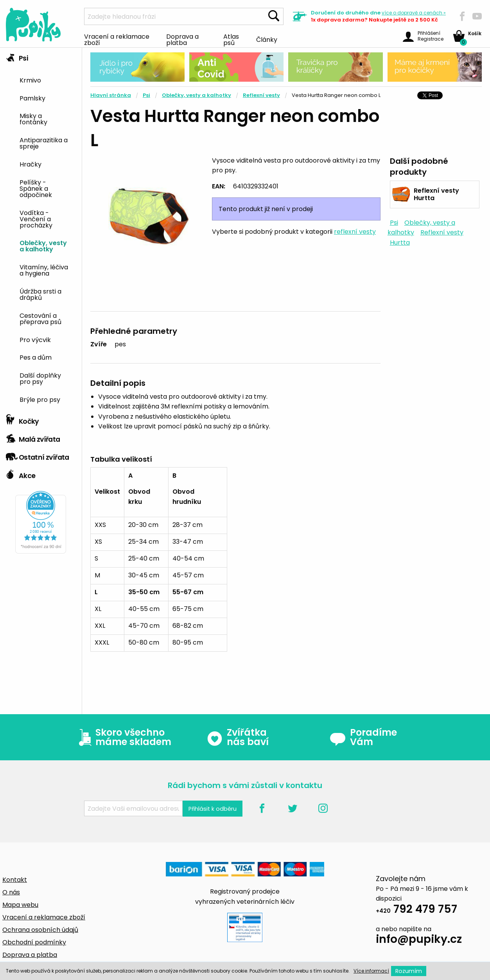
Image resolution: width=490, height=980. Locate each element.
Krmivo (30, 80)
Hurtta (400, 243)
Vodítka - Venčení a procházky (36, 219)
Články (267, 39)
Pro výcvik (35, 339)
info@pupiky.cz (419, 940)
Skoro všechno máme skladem (123, 737)
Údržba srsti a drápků (40, 294)
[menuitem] (48, 80)
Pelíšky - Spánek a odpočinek (36, 188)
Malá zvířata (33, 437)
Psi (17, 56)
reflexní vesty (355, 232)
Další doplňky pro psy (40, 378)
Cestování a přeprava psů (40, 318)
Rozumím (409, 971)
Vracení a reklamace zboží (117, 39)
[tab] (41, 229)
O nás (11, 892)
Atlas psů (231, 39)
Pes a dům (36, 357)
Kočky (22, 419)
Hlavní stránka (111, 95)
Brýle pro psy (40, 399)
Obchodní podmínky (34, 942)
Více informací (371, 971)
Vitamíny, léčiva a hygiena (44, 270)
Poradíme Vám (363, 737)
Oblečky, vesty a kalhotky (43, 245)
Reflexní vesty (261, 95)
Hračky (31, 164)
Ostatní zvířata (38, 455)
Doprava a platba (182, 39)
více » (414, 13)
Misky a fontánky (33, 118)
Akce (21, 474)
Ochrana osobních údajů (40, 930)
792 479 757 (416, 910)
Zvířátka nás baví (238, 737)
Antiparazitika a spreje (44, 143)
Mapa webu (20, 905)
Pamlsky (32, 98)
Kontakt (15, 880)
